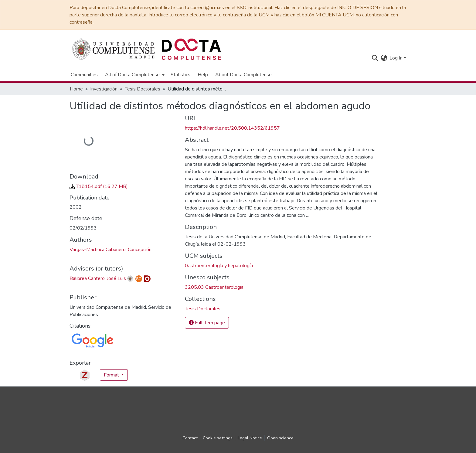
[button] (375, 58)
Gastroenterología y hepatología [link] (219, 266)
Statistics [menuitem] (180, 75)
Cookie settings (218, 438)
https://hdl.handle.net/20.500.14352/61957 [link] (232, 128)
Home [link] (76, 89)
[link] (99, 186)
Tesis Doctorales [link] (143, 89)
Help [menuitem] (203, 75)
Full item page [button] (207, 323)
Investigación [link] (104, 89)
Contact (190, 438)
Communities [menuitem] (84, 75)
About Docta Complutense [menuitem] (243, 75)
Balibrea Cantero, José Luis (98, 278)
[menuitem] (134, 75)
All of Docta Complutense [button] (132, 75)
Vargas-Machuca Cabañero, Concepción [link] (110, 250)
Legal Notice (250, 438)
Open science (280, 438)
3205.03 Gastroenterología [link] (214, 287)
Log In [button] (397, 58)
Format (112, 375)
